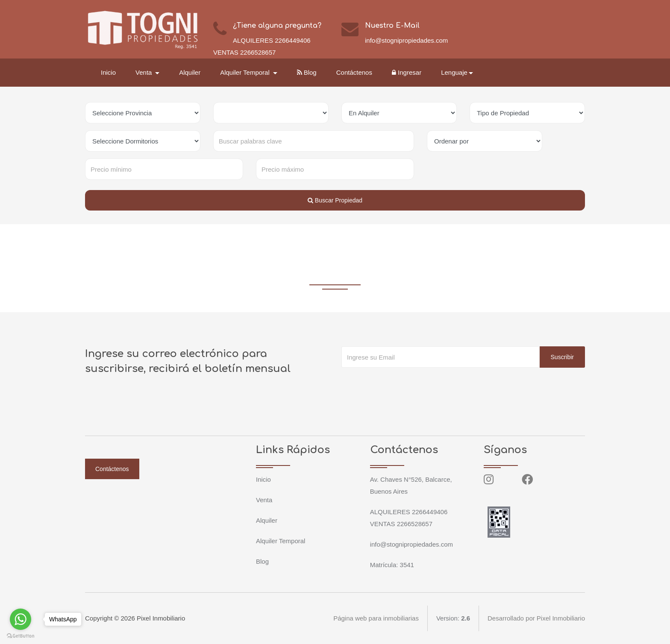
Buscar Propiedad (335, 200)
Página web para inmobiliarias (376, 618)
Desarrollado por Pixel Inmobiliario (536, 618)
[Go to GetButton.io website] (21, 635)
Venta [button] (145, 72)
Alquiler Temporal (281, 541)
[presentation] (406, 385)
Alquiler (190, 72)
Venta (264, 500)
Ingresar (407, 72)
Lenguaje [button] (454, 72)
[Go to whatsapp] (21, 619)
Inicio (108, 72)
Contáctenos (354, 72)
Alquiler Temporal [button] (246, 72)
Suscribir (562, 357)
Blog (307, 72)
